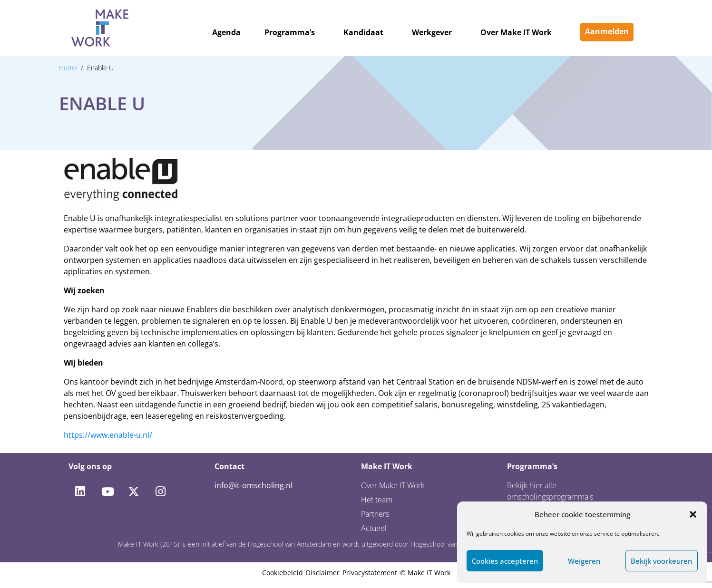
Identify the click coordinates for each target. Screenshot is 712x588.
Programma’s (290, 32)
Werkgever (432, 32)
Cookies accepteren (505, 561)
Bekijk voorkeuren (661, 561)
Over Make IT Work (516, 32)
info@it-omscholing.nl (254, 485)
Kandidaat (363, 32)
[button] (693, 514)
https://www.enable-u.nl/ (108, 435)
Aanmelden (607, 31)
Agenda (226, 32)
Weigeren (584, 561)
